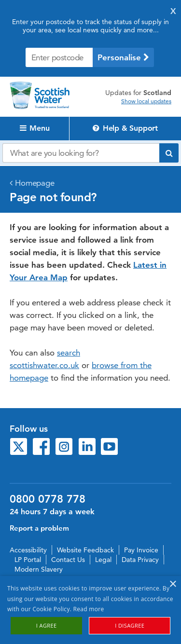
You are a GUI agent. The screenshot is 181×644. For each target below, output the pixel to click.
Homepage (35, 183)
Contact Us (68, 560)
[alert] (90, 610)
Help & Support (125, 128)
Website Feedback (85, 550)
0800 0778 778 (48, 499)
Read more (89, 609)
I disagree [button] (130, 625)
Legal (103, 560)
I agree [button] (47, 625)
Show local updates (146, 101)
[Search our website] (81, 153)
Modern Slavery (39, 569)
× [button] (173, 584)
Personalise (123, 57)
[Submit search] (169, 153)
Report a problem (39, 528)
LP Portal (28, 560)
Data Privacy (140, 560)
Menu (35, 128)
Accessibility (28, 550)
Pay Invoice (141, 550)
